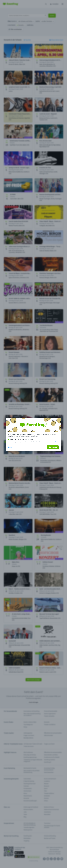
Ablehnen (10, 447)
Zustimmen (53, 447)
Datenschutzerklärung (53, 442)
